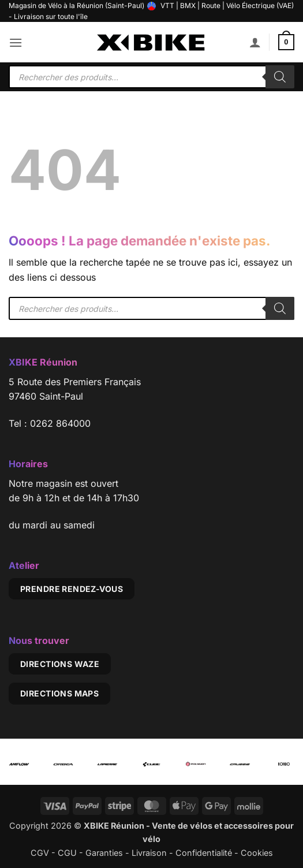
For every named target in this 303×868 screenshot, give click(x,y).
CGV (40, 853)
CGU (67, 853)
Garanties (104, 853)
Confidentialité (204, 853)
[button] (16, 42)
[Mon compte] (255, 42)
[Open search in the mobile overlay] (151, 77)
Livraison (149, 853)
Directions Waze (60, 664)
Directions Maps (59, 693)
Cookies (257, 853)
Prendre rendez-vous (72, 589)
